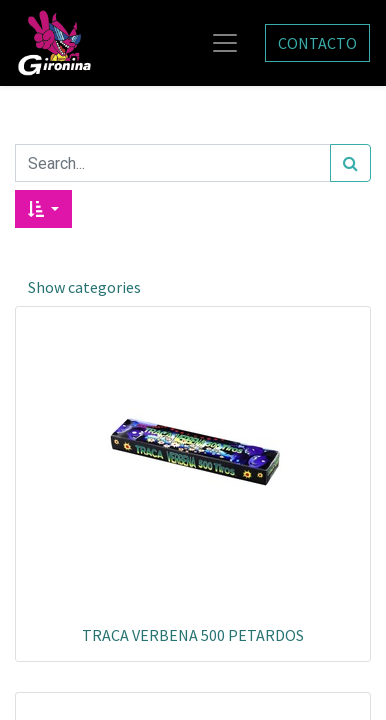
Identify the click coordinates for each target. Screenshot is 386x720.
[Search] (350, 163)
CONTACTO (317, 43)
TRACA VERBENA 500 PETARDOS (193, 635)
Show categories (84, 287)
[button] (43, 209)
